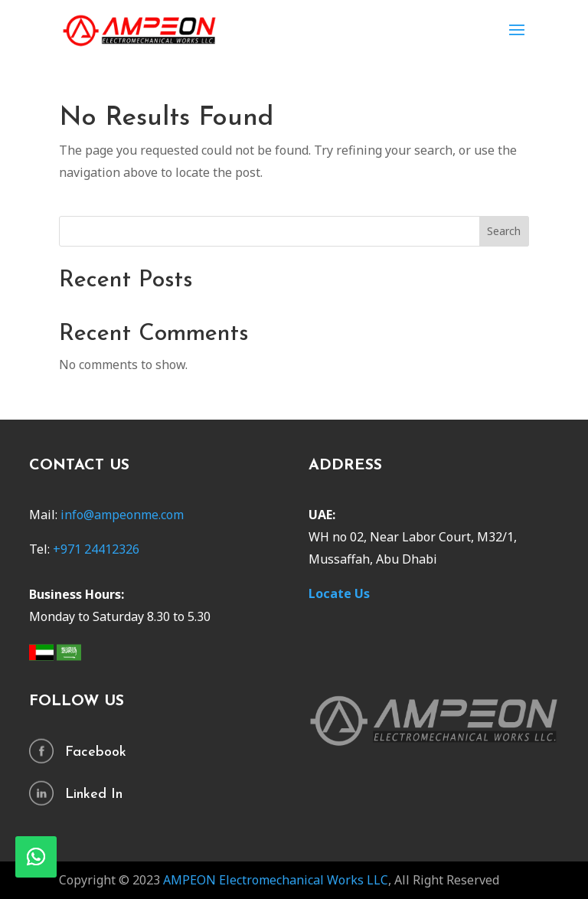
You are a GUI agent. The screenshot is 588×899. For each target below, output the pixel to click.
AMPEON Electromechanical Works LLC (274, 880)
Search (504, 231)
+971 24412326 (96, 549)
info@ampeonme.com (122, 515)
